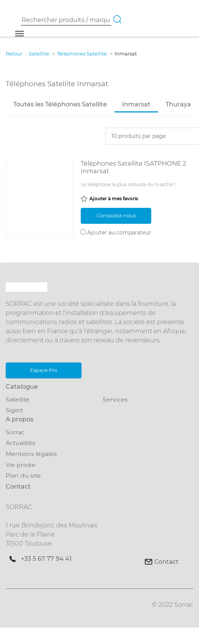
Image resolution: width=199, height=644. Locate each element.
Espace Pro (44, 370)
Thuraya (178, 104)
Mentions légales (31, 454)
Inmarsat (136, 104)
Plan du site (23, 475)
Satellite (18, 400)
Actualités (20, 443)
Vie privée (21, 465)
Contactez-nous (116, 215)
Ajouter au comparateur (119, 233)
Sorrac (15, 432)
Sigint (14, 410)
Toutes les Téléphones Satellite (60, 104)
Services (115, 400)
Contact (166, 562)
